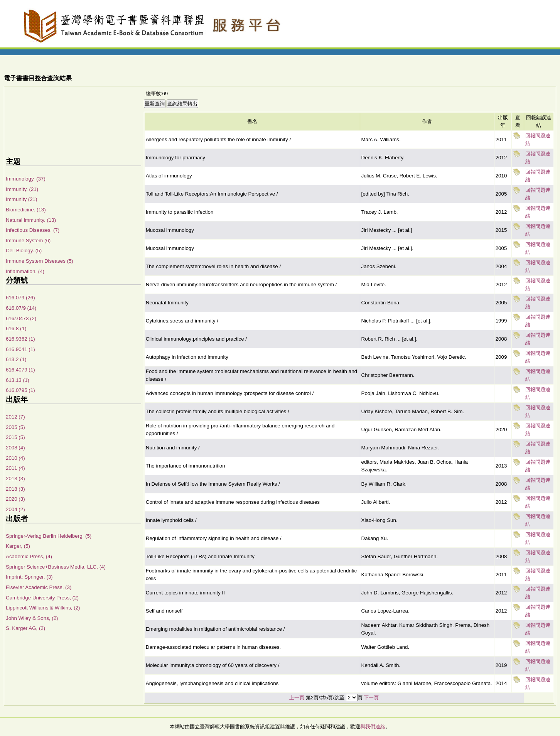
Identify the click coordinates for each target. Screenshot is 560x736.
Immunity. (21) (22, 189)
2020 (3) (15, 499)
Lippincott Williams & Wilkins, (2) (43, 608)
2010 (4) (15, 458)
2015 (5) (15, 437)
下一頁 (371, 698)
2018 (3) (15, 489)
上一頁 (297, 698)
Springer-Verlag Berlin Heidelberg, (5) (49, 536)
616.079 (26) (20, 298)
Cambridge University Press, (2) (42, 598)
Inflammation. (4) (25, 271)
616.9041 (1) (20, 349)
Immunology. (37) (26, 179)
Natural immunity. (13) (31, 220)
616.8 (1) (16, 328)
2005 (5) (15, 427)
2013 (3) (15, 479)
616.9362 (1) (20, 339)
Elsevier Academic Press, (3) (39, 587)
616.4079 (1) (20, 370)
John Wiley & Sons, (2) (32, 618)
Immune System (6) (28, 241)
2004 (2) (15, 509)
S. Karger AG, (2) (25, 628)
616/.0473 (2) (21, 318)
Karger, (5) (18, 546)
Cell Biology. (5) (24, 251)
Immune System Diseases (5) (40, 261)
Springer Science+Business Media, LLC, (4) (56, 567)
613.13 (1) (18, 380)
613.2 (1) (16, 359)
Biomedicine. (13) (26, 210)
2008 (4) (15, 448)
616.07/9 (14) (21, 308)
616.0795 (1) (20, 390)
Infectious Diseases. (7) (33, 230)
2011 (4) (15, 468)
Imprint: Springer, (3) (29, 577)
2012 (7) (15, 417)
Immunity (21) (21, 199)
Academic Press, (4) (29, 556)
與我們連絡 (373, 727)
